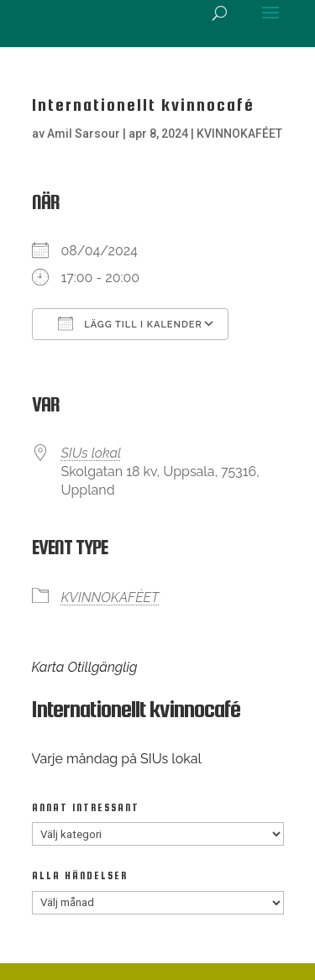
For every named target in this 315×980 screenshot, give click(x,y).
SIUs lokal (92, 453)
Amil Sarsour (84, 134)
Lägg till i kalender (130, 323)
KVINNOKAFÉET (239, 134)
